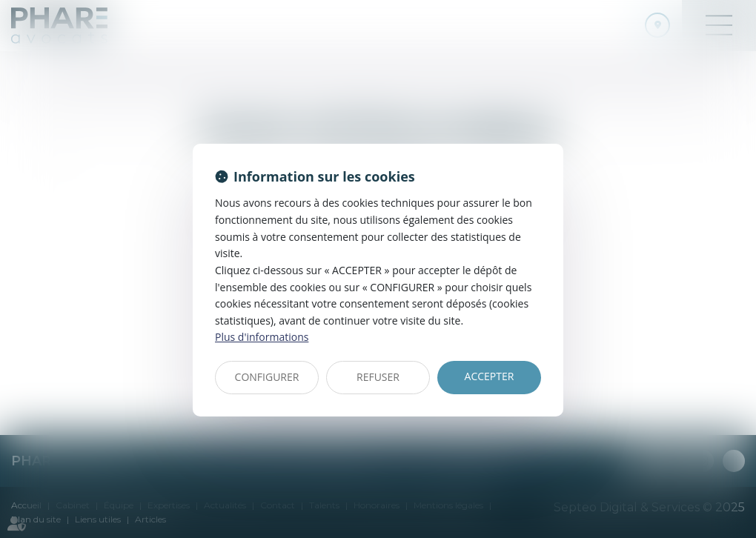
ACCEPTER (490, 376)
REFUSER (378, 377)
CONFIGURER (267, 377)
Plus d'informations (262, 337)
